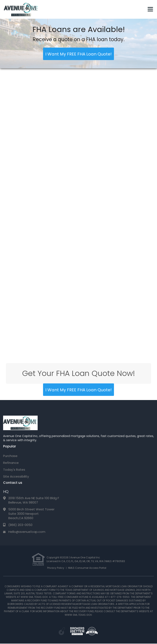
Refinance (11, 463)
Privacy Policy (56, 568)
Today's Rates (14, 470)
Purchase (10, 456)
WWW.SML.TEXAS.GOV (34, 597)
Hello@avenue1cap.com (27, 532)
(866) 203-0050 (20, 525)
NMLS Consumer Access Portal (87, 568)
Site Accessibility (16, 476)
